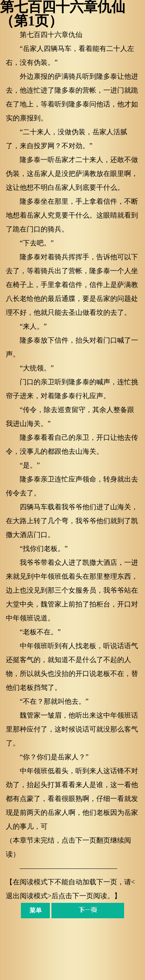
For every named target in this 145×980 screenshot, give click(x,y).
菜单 (36, 910)
